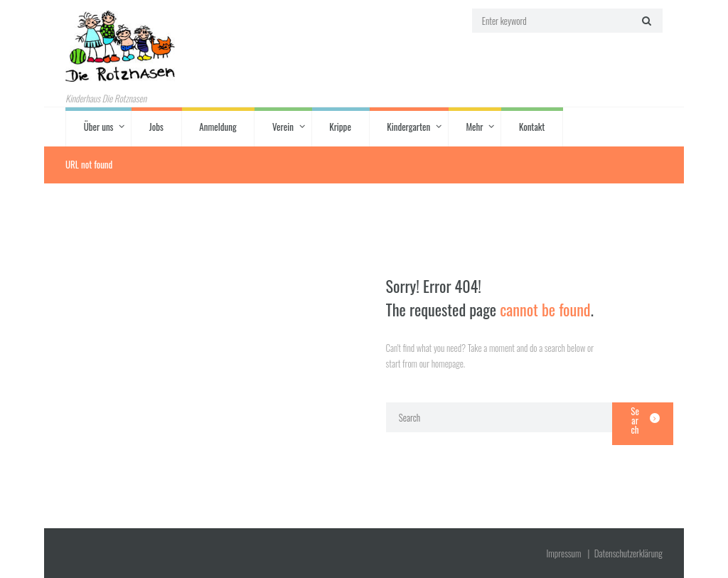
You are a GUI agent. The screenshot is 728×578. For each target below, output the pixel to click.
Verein (283, 127)
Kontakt (532, 127)
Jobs (156, 127)
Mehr (474, 127)
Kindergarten (408, 127)
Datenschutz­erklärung (628, 553)
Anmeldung (218, 127)
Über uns (99, 127)
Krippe (340, 127)
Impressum (563, 553)
